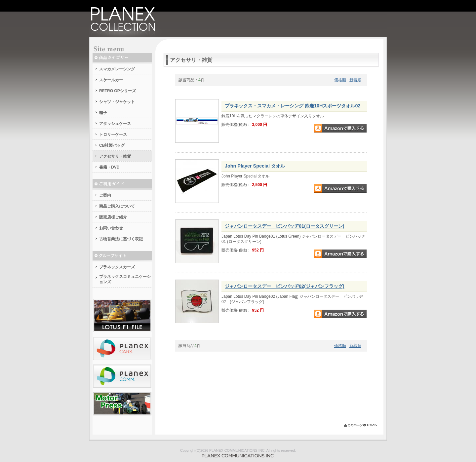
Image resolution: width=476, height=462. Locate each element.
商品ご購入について (117, 206)
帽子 (103, 113)
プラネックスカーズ (117, 267)
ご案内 (105, 195)
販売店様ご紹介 (113, 217)
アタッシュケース (115, 124)
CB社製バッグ (112, 145)
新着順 (355, 80)
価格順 (340, 80)
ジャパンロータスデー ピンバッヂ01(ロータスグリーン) (285, 226)
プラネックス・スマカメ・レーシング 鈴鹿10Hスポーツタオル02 (293, 106)
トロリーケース (113, 135)
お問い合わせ (111, 228)
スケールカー (111, 80)
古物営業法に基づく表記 (121, 239)
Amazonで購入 (340, 128)
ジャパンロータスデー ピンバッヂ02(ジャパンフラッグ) (285, 286)
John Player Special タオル (255, 166)
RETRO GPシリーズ (118, 91)
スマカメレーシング (117, 69)
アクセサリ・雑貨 (115, 156)
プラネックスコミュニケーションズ (125, 279)
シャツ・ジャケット (117, 102)
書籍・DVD (109, 167)
